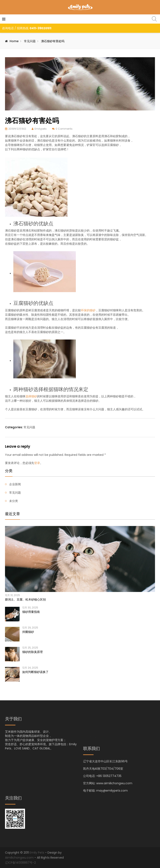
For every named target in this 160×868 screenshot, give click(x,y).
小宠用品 (89, 743)
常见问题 (30, 41)
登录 (37, 463)
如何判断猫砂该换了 (35, 672)
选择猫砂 (31, 396)
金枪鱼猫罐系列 (93, 737)
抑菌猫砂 (28, 632)
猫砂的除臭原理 (32, 652)
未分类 (14, 501)
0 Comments (64, 129)
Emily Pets (37, 853)
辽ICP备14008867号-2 (20, 863)
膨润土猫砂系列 (93, 731)
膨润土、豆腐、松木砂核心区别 (25, 599)
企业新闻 (15, 484)
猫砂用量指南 (31, 612)
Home (14, 41)
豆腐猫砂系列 (92, 725)
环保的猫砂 (88, 310)
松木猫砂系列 (92, 718)
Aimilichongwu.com (19, 858)
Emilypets (41, 129)
